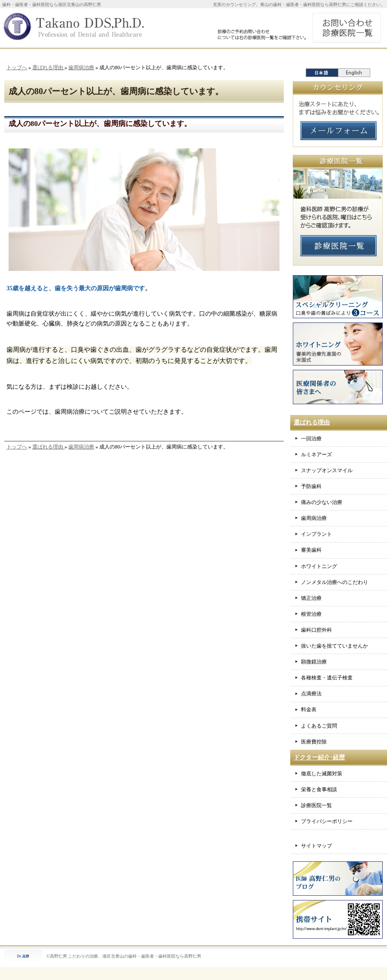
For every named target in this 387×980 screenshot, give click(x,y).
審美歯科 (311, 550)
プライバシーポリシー (327, 821)
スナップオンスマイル (327, 470)
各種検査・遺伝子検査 (327, 678)
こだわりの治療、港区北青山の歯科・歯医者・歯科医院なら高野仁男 (135, 956)
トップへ (17, 68)
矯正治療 (311, 598)
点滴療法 (311, 694)
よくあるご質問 (319, 726)
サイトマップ (316, 846)
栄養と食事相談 (319, 790)
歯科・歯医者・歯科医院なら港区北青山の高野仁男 (52, 5)
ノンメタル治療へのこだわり (335, 582)
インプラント (316, 534)
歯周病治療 (81, 68)
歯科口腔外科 (316, 630)
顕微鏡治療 (314, 662)
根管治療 (311, 614)
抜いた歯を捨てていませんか (335, 646)
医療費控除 (314, 742)
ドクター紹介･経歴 (319, 757)
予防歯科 (311, 486)
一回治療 (311, 439)
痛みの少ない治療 (322, 502)
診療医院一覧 (316, 805)
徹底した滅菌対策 (322, 774)
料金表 (309, 710)
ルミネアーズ (316, 455)
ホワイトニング (319, 566)
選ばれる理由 (48, 68)
